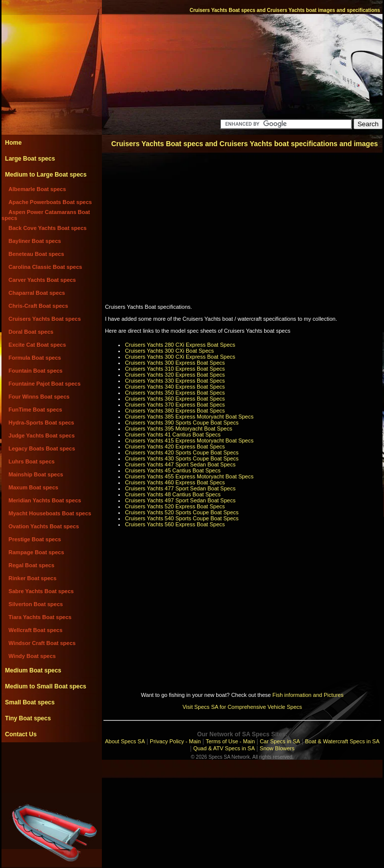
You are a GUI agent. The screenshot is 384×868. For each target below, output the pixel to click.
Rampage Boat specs (36, 552)
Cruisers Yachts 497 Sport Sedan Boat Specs (180, 500)
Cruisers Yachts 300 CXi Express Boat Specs (180, 357)
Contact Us (21, 734)
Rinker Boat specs (32, 578)
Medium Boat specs (33, 670)
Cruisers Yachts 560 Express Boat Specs (175, 524)
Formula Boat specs (35, 358)
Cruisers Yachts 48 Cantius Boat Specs (173, 494)
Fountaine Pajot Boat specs (44, 384)
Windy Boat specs (32, 656)
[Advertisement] (51, 765)
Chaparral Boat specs (37, 293)
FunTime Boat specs (35, 410)
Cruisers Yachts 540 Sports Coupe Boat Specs (182, 518)
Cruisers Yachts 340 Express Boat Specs (175, 387)
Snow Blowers (277, 748)
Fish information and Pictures (308, 695)
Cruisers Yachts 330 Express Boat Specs (175, 381)
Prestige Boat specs (35, 539)
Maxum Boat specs (33, 487)
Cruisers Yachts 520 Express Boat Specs (175, 506)
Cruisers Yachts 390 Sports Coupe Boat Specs (182, 423)
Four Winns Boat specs (39, 397)
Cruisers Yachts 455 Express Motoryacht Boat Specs (189, 476)
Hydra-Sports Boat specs (41, 423)
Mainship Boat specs (36, 474)
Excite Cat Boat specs (37, 345)
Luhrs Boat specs (31, 461)
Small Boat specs (30, 702)
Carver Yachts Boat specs (42, 280)
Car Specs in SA (280, 741)
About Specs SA (125, 741)
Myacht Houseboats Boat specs (50, 513)
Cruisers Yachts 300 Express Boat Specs (175, 363)
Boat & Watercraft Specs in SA (342, 741)
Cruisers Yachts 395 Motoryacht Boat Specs (179, 429)
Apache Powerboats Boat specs (50, 202)
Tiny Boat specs (28, 718)
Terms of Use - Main (230, 741)
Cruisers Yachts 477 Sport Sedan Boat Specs (180, 488)
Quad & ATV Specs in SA (224, 748)
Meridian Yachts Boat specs (45, 500)
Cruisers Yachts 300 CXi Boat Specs (169, 351)
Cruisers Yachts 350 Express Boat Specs (175, 393)
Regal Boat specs (31, 565)
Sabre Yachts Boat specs (41, 591)
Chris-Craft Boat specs (38, 306)
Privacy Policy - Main (175, 741)
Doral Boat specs (31, 332)
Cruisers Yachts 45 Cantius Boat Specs (173, 470)
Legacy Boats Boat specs (42, 448)
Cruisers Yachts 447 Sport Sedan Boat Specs (180, 464)
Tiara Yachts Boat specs (40, 617)
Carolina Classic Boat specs (45, 267)
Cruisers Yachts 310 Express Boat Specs (175, 369)
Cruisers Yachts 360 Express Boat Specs (175, 399)
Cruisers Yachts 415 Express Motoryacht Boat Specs (189, 440)
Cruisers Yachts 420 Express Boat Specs (175, 446)
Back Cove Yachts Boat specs (47, 228)
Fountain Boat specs (35, 371)
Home (13, 143)
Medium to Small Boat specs (46, 686)
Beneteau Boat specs (36, 254)
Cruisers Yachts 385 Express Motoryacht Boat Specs (189, 417)
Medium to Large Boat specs (46, 175)
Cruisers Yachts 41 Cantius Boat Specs (173, 434)
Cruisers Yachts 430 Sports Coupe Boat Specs (182, 458)
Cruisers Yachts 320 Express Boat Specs (175, 375)
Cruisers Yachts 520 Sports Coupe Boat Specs (182, 512)
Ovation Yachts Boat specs (44, 526)
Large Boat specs (30, 159)
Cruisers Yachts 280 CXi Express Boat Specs (180, 345)
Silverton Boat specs (36, 604)
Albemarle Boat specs (37, 189)
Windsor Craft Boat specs (42, 643)
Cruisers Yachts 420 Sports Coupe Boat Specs (182, 452)
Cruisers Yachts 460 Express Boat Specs (175, 482)
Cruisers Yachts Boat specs (45, 319)
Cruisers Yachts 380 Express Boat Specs (175, 411)
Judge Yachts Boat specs (41, 435)
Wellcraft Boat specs (35, 630)
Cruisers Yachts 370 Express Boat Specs (175, 405)
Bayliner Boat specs (35, 241)
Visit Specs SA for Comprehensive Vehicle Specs (242, 707)
